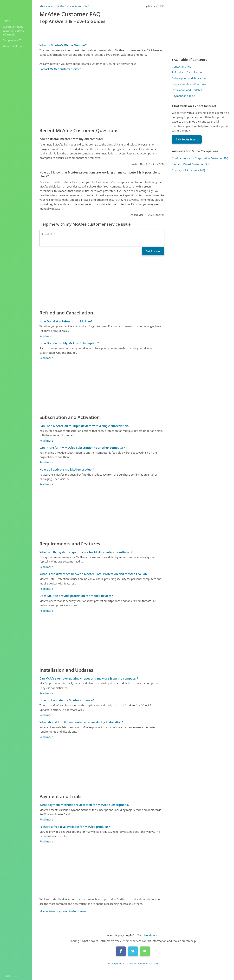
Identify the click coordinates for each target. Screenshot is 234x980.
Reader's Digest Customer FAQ (191, 164)
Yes (139, 935)
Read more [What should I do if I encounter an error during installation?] (46, 737)
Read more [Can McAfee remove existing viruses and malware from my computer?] (46, 693)
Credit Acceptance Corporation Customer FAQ (200, 158)
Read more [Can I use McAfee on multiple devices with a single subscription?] (46, 441)
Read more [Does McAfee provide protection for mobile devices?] (46, 611)
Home (6, 21)
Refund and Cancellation (187, 72)
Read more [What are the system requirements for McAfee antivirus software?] (46, 567)
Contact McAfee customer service (60, 69)
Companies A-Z (12, 40)
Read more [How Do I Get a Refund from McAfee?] (46, 336)
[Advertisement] (102, 99)
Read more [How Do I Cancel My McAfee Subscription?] (46, 358)
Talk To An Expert (187, 139)
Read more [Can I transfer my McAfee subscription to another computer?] (46, 462)
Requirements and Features (189, 84)
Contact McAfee (182, 67)
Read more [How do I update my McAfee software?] (46, 715)
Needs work (152, 935)
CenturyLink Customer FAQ (188, 170)
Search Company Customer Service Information (13, 31)
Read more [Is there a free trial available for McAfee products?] (46, 841)
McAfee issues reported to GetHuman (63, 911)
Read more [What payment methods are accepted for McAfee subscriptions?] (46, 820)
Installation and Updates (187, 90)
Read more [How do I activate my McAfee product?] (46, 484)
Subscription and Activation (189, 78)
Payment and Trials (184, 96)
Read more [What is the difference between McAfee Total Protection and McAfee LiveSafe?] (46, 589)
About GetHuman (13, 46)
